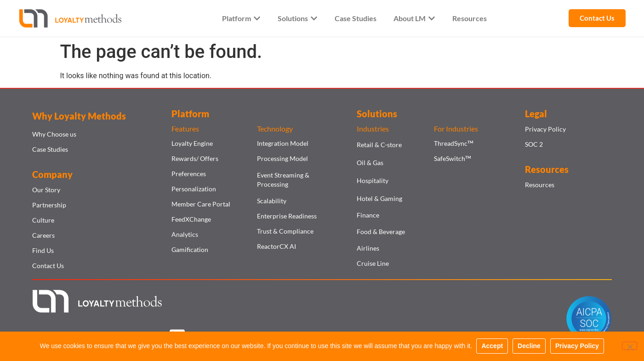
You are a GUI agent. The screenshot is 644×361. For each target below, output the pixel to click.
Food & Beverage (381, 232)
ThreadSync (453, 143)
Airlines (368, 248)
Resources (540, 185)
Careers (43, 235)
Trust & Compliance (285, 231)
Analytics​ (185, 234)
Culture (43, 220)
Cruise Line (373, 263)
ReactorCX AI (276, 246)
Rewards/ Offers (195, 158)
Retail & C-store (379, 145)
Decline (530, 346)
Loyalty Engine (192, 143)
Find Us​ (43, 250)
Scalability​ (272, 201)
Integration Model (283, 143)
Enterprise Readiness (287, 216)
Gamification (190, 249)
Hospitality (373, 180)
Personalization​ (194, 189)
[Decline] (629, 346)
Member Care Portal (201, 204)
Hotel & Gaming (379, 198)
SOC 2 (534, 144)
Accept (493, 346)
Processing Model (282, 158)
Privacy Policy (545, 129)
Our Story (46, 190)
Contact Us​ (48, 266)
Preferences (189, 174)
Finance (368, 215)
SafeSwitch (452, 158)
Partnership (49, 205)
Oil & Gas (370, 163)
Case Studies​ (50, 149)
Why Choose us (54, 134)
